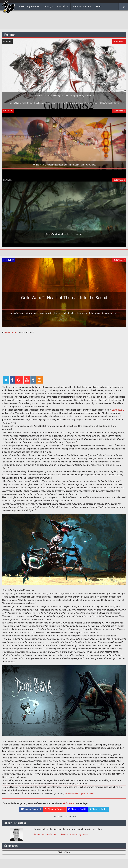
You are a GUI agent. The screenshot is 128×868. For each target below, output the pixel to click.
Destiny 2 (48, 7)
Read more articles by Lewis (74, 834)
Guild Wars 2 (118, 410)
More (99, 7)
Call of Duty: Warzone (29, 7)
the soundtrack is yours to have (79, 793)
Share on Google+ (55, 809)
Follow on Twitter (46, 834)
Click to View (64, 852)
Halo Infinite (63, 7)
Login (123, 7)
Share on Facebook (31, 809)
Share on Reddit (77, 809)
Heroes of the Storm (82, 7)
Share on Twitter (98, 809)
